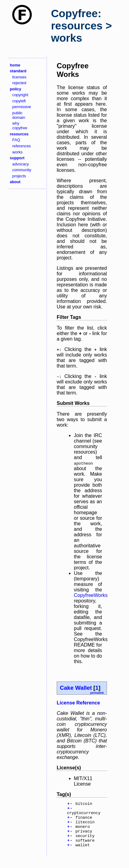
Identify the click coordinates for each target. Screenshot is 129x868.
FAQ (16, 140)
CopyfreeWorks (91, 595)
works (17, 152)
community (22, 170)
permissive (22, 107)
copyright (20, 95)
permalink (97, 693)
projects (19, 176)
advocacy (21, 164)
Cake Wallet (76, 688)
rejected (19, 83)
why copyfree (20, 126)
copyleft (19, 101)
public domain (19, 115)
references (21, 146)
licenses (19, 77)
